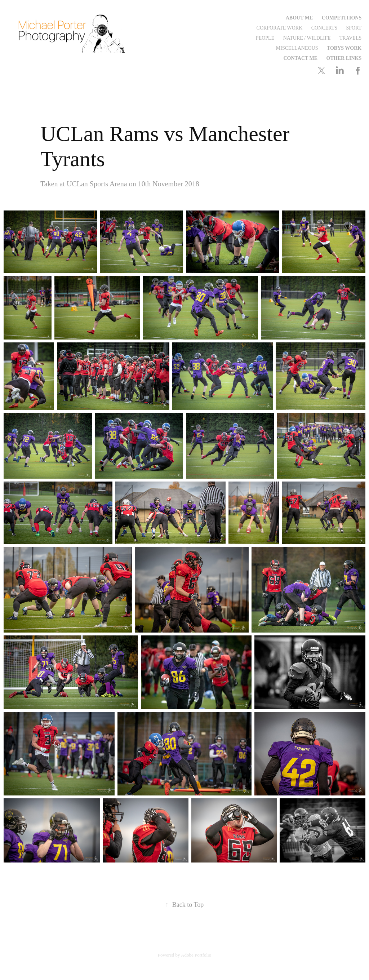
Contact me (300, 58)
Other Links (344, 58)
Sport (354, 28)
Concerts (324, 28)
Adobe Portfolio (196, 955)
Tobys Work (344, 48)
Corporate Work (280, 28)
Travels (350, 38)
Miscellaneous (297, 48)
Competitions (342, 18)
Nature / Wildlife (307, 38)
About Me (299, 18)
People (265, 38)
